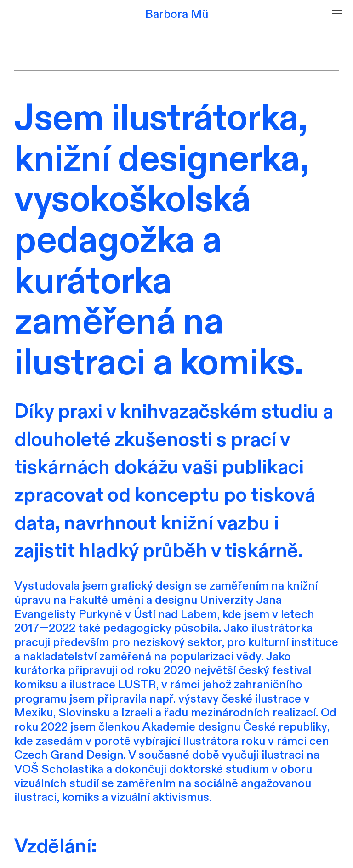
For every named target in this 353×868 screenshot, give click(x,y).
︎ (337, 14)
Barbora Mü (177, 14)
